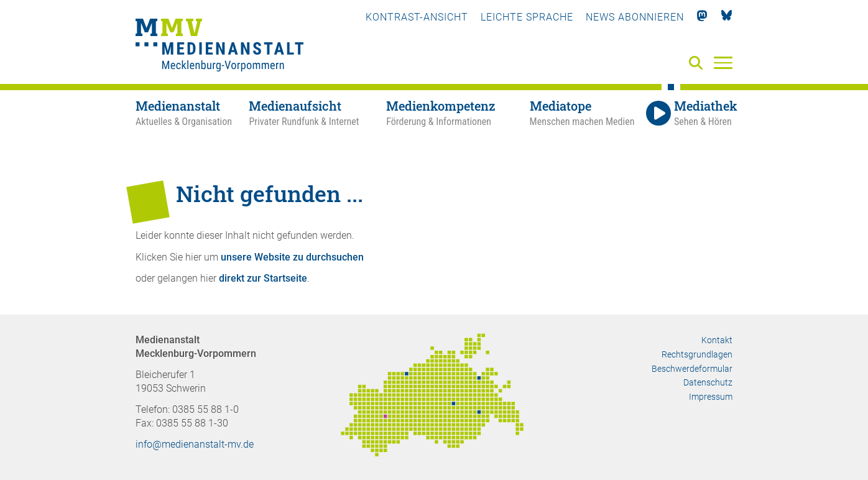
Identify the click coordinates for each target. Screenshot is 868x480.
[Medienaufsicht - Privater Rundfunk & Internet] (317, 114)
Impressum (711, 397)
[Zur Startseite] (219, 47)
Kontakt (717, 340)
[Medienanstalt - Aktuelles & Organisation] (192, 114)
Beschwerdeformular (692, 369)
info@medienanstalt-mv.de (195, 444)
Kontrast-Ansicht (417, 17)
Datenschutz (708, 382)
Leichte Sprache (527, 17)
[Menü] (723, 62)
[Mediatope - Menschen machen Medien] (586, 114)
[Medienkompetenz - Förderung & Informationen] (458, 114)
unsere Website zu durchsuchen (292, 257)
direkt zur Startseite (263, 278)
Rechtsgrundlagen (697, 354)
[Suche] (698, 64)
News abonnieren (635, 17)
